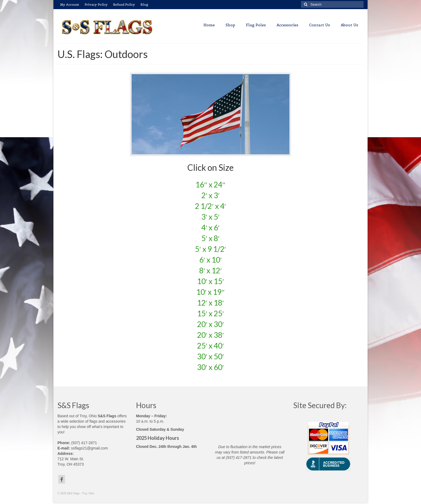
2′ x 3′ (210, 195)
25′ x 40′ (210, 346)
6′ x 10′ (210, 260)
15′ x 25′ (210, 313)
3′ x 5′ (210, 217)
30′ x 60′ (210, 367)
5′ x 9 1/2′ (210, 249)
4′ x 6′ (210, 227)
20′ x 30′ (210, 324)
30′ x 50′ (210, 356)
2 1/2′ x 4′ (210, 206)
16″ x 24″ (210, 184)
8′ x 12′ (210, 270)
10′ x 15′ (210, 281)
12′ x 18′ (210, 303)
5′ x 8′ (210, 238)
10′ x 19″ (210, 292)
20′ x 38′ (210, 335)
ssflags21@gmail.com (90, 448)
